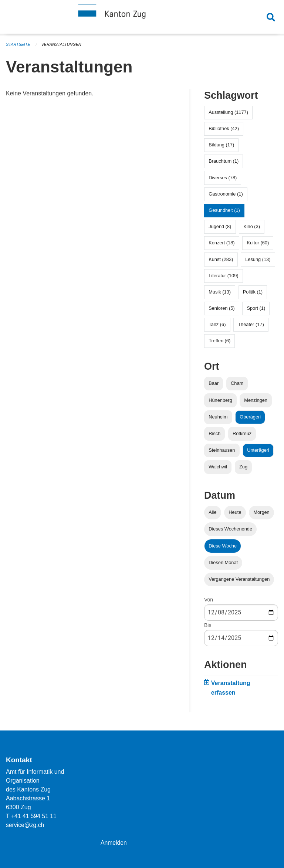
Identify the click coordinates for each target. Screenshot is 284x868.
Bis (208, 625)
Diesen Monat (223, 562)
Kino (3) (252, 226)
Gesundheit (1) (224, 210)
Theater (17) (251, 324)
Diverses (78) (223, 178)
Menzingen (256, 400)
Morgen (261, 512)
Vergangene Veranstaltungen (239, 579)
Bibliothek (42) (224, 128)
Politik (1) (253, 292)
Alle (212, 512)
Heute (235, 512)
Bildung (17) (221, 145)
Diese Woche (223, 546)
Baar (214, 383)
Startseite (18, 44)
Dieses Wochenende (230, 529)
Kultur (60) (258, 243)
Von (209, 600)
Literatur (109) (223, 276)
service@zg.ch (25, 825)
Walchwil (218, 467)
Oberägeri (250, 417)
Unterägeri (258, 450)
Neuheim (218, 417)
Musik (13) (220, 292)
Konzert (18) (222, 243)
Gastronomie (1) (226, 194)
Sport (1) (256, 308)
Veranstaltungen (62, 44)
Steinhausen (222, 450)
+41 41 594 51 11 (34, 816)
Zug (243, 467)
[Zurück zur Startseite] (142, 18)
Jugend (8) (220, 226)
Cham (237, 383)
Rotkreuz (242, 433)
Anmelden (114, 843)
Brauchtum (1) (224, 161)
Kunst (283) (221, 259)
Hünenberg (220, 400)
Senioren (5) (222, 308)
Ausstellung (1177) (228, 112)
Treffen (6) (219, 341)
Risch (214, 433)
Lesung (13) (258, 259)
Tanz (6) (217, 324)
